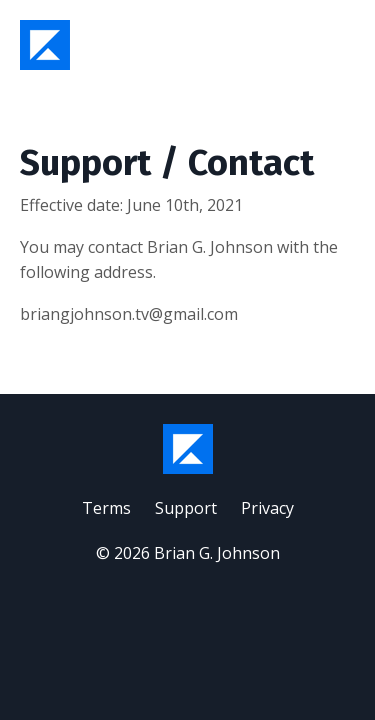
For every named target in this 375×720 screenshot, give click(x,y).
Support (186, 508)
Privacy (267, 508)
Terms (106, 508)
